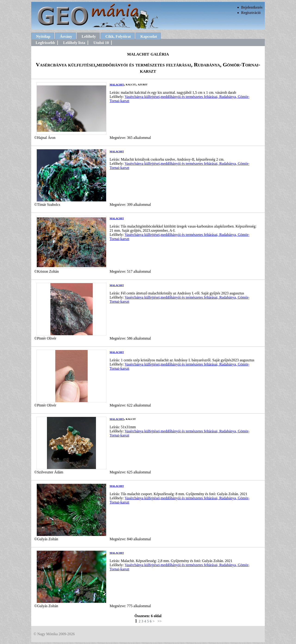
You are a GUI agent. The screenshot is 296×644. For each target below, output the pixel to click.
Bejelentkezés (252, 7)
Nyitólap (43, 36)
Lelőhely (89, 36)
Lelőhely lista (74, 43)
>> (160, 621)
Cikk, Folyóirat (118, 36)
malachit (117, 84)
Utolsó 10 (101, 43)
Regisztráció (251, 13)
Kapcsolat (149, 36)
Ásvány (66, 36)
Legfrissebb (45, 43)
